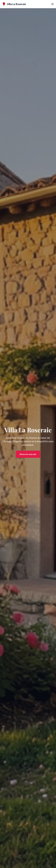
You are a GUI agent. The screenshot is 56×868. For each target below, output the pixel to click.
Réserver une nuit (28, 454)
